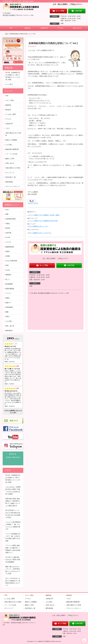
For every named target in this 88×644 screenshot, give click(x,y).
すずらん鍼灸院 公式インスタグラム (40, 233)
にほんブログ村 (33, 203)
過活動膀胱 (9, 284)
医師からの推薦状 (11, 140)
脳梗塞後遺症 (10, 247)
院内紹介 (8, 110)
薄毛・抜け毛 (10, 326)
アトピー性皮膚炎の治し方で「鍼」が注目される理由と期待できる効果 (13, 537)
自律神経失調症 (11, 219)
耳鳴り (8, 317)
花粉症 (8, 251)
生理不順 (8, 233)
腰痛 (7, 312)
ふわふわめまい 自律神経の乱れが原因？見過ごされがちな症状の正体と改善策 (13, 490)
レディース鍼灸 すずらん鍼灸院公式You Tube (43, 221)
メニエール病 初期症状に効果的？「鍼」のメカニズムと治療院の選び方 (13, 526)
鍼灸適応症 (9, 331)
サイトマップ (10, 173)
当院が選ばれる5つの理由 (13, 134)
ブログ (8, 128)
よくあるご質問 (11, 114)
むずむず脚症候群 (11, 261)
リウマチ (8, 242)
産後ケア (8, 303)
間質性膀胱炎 (10, 289)
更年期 (8, 228)
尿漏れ (8, 298)
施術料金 (27, 28)
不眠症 (8, 224)
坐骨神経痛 (9, 307)
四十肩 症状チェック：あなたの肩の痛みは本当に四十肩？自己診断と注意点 (13, 514)
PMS (7, 265)
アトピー (8, 293)
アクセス (60, 28)
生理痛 (8, 256)
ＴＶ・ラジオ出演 (11, 154)
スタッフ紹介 (10, 100)
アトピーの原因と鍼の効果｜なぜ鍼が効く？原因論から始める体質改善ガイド (13, 549)
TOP (11, 28)
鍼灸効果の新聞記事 (12, 149)
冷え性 (8, 270)
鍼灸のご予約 (10, 159)
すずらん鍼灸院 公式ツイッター (38, 226)
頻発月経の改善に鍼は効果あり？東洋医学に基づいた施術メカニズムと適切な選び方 (13, 502)
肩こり (8, 279)
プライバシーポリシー (13, 186)
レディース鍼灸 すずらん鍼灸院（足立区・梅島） (44, 215)
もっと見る (9, 84)
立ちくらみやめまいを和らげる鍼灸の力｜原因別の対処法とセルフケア (13, 582)
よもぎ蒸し (9, 145)
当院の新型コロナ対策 (13, 168)
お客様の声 (44, 28)
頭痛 (7, 214)
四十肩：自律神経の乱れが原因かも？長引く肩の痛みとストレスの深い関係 (13, 76)
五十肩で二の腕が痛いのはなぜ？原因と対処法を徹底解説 (13, 560)
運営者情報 (9, 182)
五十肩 (8, 237)
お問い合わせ (77, 28)
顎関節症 (8, 275)
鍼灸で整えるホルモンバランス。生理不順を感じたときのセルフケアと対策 (13, 570)
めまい (8, 210)
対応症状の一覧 (11, 177)
